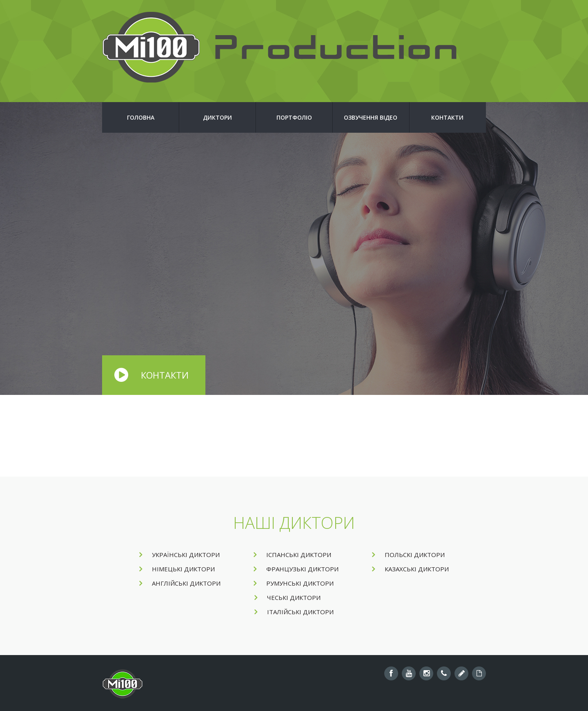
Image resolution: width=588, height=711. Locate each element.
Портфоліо (294, 117)
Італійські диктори (294, 612)
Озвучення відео (371, 117)
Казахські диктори (410, 569)
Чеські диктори (287, 597)
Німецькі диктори (177, 569)
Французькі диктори (296, 569)
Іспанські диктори (292, 555)
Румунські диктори (294, 583)
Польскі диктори (408, 555)
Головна (141, 117)
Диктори (217, 117)
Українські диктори (179, 555)
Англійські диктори (180, 583)
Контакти (447, 117)
